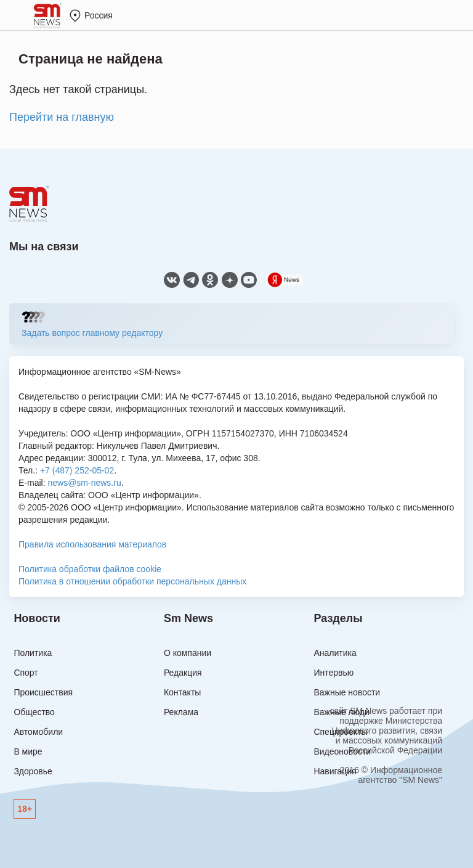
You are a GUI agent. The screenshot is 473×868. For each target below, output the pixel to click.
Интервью (334, 673)
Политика (33, 653)
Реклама (181, 712)
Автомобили (38, 732)
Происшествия (43, 692)
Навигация (335, 771)
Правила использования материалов (92, 544)
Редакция (183, 673)
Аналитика (335, 653)
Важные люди (341, 712)
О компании (188, 653)
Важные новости (347, 692)
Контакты (182, 692)
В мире (28, 751)
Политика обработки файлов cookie (90, 569)
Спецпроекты (340, 732)
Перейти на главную (62, 117)
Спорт (26, 673)
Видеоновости (342, 751)
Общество (34, 712)
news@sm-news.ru (84, 483)
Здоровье (33, 771)
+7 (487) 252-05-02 (77, 470)
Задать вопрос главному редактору (92, 333)
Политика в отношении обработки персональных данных (132, 581)
